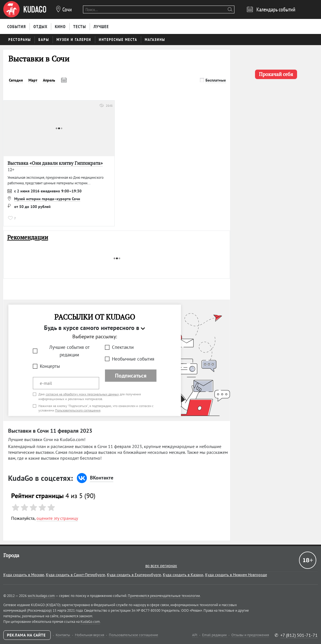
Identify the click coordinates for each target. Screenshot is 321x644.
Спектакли (123, 347)
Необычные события (133, 359)
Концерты (50, 366)
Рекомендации (28, 237)
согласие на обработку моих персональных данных (82, 394)
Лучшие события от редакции (69, 351)
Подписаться (131, 376)
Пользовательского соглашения (78, 410)
